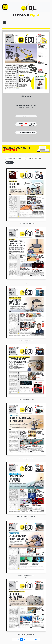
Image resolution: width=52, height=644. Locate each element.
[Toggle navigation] (4, 22)
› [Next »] (39, 640)
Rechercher (9, 162)
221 (31, 640)
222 (36, 640)
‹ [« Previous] (13, 640)
